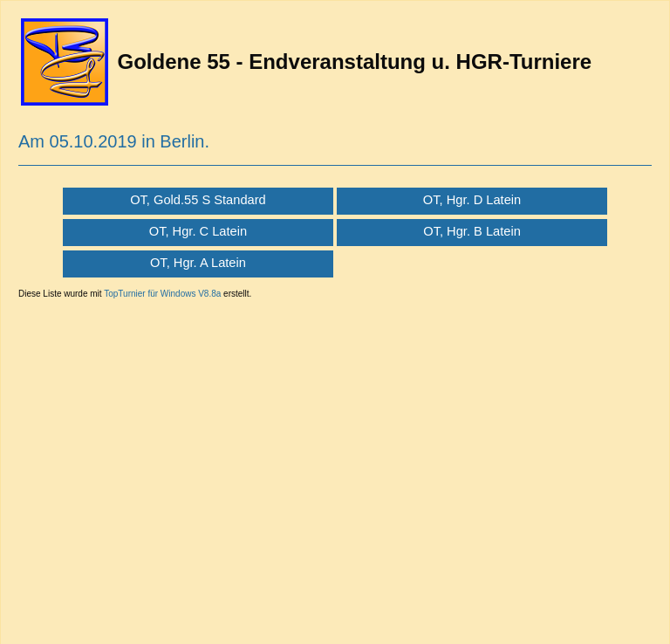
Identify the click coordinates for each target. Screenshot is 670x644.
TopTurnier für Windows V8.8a (162, 294)
